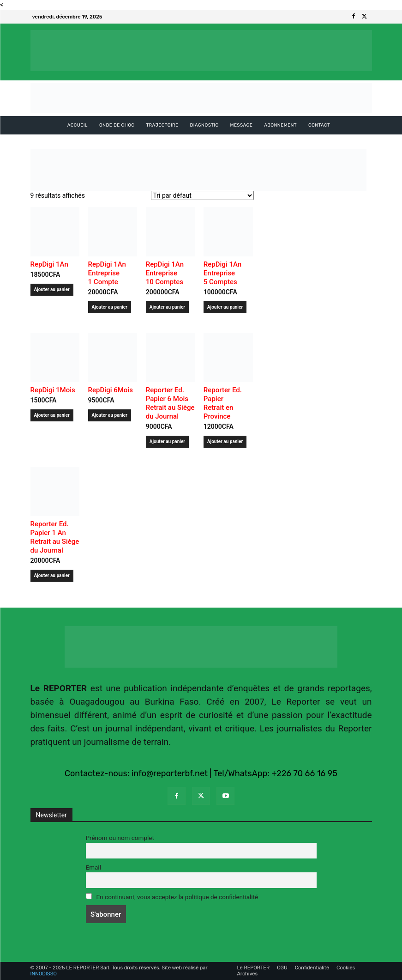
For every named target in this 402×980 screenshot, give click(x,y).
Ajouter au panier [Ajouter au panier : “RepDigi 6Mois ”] (110, 415)
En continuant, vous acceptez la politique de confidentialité (172, 897)
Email (93, 867)
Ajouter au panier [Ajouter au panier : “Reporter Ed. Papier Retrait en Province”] (225, 441)
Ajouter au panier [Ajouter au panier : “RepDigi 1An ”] (52, 289)
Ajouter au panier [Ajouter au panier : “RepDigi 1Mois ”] (52, 415)
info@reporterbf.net (170, 773)
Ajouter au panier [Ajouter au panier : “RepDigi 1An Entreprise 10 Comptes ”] (167, 307)
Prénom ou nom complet (120, 838)
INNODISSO (44, 974)
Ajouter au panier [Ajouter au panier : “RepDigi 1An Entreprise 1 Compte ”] (110, 307)
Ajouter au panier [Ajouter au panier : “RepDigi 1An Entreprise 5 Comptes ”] (225, 307)
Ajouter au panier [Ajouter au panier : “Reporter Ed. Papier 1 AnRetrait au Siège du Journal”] (52, 575)
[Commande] (202, 195)
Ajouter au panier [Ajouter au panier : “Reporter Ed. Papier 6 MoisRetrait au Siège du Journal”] (167, 441)
